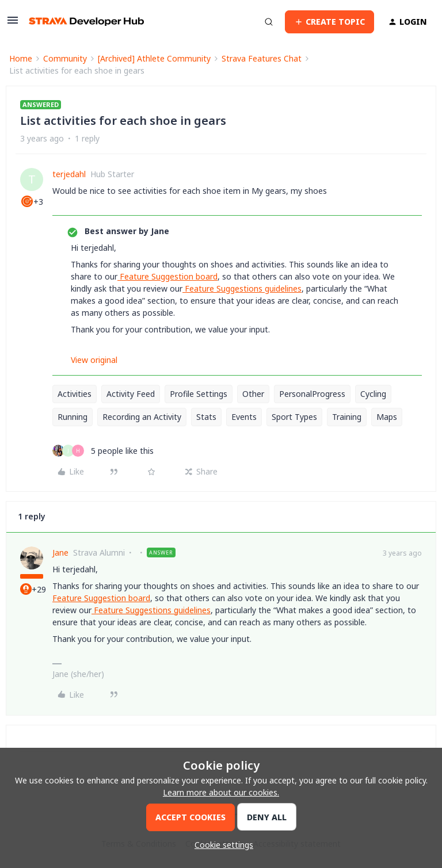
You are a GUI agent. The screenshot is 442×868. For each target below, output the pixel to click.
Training (347, 417)
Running (73, 417)
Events (244, 417)
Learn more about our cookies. (221, 792)
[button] (13, 24)
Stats (206, 417)
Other (253, 394)
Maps (387, 417)
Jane (60, 552)
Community (65, 58)
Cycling (373, 394)
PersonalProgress (312, 394)
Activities (75, 394)
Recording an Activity (142, 417)
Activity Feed (131, 394)
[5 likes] (103, 451)
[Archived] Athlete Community (154, 58)
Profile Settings (199, 394)
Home (21, 58)
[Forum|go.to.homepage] (86, 22)
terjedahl (69, 174)
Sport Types (294, 417)
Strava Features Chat (262, 58)
